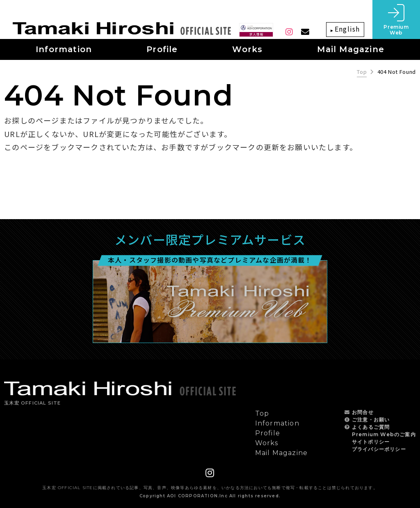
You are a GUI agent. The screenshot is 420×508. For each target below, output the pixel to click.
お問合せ (363, 412)
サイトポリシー (371, 442)
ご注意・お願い (371, 420)
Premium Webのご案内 (384, 434)
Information (277, 423)
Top (362, 72)
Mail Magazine (282, 453)
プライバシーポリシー (379, 449)
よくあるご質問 (371, 427)
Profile (268, 433)
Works (267, 443)
